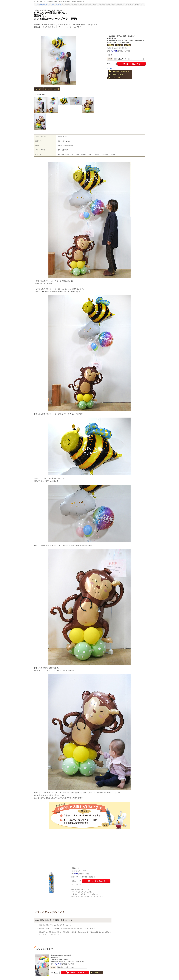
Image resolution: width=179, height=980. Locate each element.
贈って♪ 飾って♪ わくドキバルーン (51, 5)
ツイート (110, 69)
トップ (37, 5)
